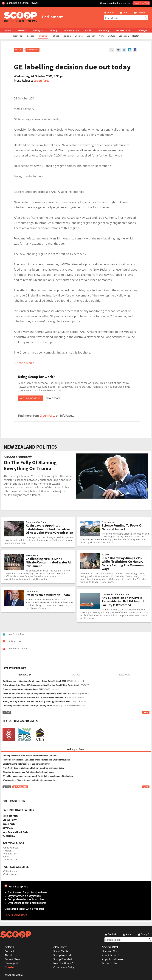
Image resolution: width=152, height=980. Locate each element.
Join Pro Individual (30, 398)
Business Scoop (71, 30)
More (146, 712)
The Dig (54, 30)
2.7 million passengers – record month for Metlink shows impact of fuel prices (38, 776)
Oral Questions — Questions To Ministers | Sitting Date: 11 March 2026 (35, 681)
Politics (55, 36)
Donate (9, 967)
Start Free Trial (141, 3)
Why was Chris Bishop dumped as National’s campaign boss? (31, 780)
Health (136, 36)
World (102, 36)
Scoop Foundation (64, 959)
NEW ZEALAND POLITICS (30, 447)
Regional (67, 36)
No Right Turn (10, 854)
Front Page (18, 36)
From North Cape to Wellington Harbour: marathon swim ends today (33, 768)
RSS (7, 712)
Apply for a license (113, 959)
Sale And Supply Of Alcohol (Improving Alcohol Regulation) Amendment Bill (37, 693)
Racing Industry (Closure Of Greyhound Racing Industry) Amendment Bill (36, 702)
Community (104, 30)
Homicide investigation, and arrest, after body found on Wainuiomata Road (36, 760)
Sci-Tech (91, 36)
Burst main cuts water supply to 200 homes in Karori (26, 764)
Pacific (88, 30)
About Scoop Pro (112, 955)
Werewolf (22, 30)
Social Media (61, 951)
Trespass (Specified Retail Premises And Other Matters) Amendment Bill (35, 697)
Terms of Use (110, 963)
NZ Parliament (10, 871)
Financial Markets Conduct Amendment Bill (22, 689)
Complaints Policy (64, 967)
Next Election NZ (63, 963)
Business (79, 36)
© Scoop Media (14, 975)
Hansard (80, 681)
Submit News (13, 959)
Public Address (10, 848)
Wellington (38, 30)
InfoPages (143, 30)
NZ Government (11, 874)
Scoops (31, 36)
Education (124, 36)
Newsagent (11, 963)
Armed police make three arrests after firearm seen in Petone (30, 756)
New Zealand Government (74, 706)
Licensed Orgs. (111, 951)
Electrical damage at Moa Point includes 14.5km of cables (29, 772)
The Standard (10, 860)
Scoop (8, 30)
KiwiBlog (7, 851)
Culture (112, 36)
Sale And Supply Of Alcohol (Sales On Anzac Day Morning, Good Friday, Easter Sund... (42, 685)
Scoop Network (62, 955)
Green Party (41, 81)
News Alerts (20, 787)
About (8, 955)
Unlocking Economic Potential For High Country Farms (28, 706)
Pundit (6, 857)
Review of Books (124, 30)
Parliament (43, 36)
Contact (9, 951)
